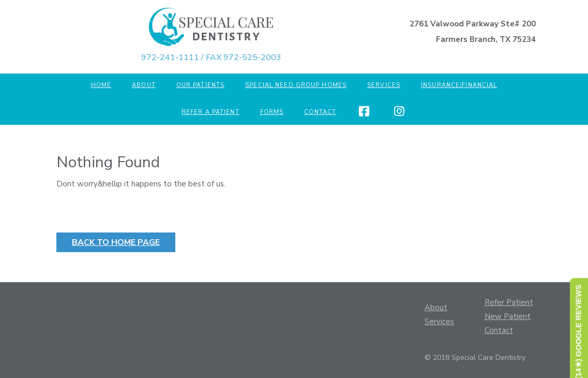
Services (384, 85)
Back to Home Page (124, 244)
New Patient (508, 316)
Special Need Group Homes (296, 85)
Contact (320, 112)
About (144, 85)
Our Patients (200, 85)
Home (101, 85)
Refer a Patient (210, 112)
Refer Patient (509, 302)
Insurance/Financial (459, 85)
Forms (272, 112)
